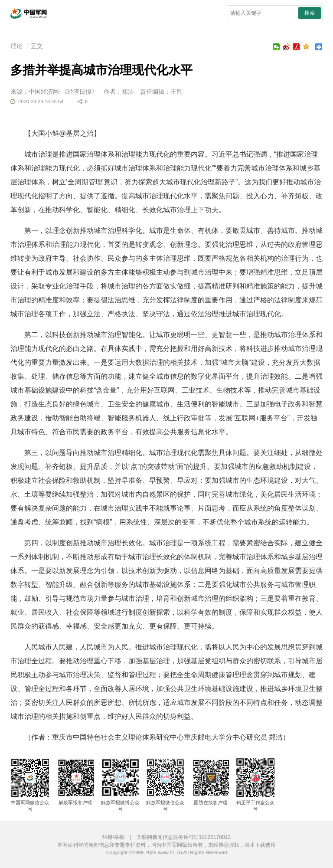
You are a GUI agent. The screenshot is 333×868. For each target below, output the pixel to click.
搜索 (310, 13)
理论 (16, 46)
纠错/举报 (113, 837)
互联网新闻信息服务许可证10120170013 (184, 837)
